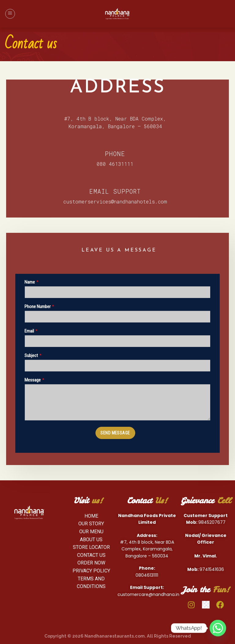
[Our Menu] (91, 532)
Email (29, 331)
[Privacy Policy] (91, 571)
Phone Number (37, 307)
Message (33, 380)
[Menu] (10, 14)
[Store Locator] (91, 547)
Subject (31, 356)
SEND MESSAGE (115, 433)
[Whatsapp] (218, 628)
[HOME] (91, 516)
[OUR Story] (91, 524)
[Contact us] (91, 555)
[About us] (91, 539)
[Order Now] (91, 563)
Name (30, 282)
